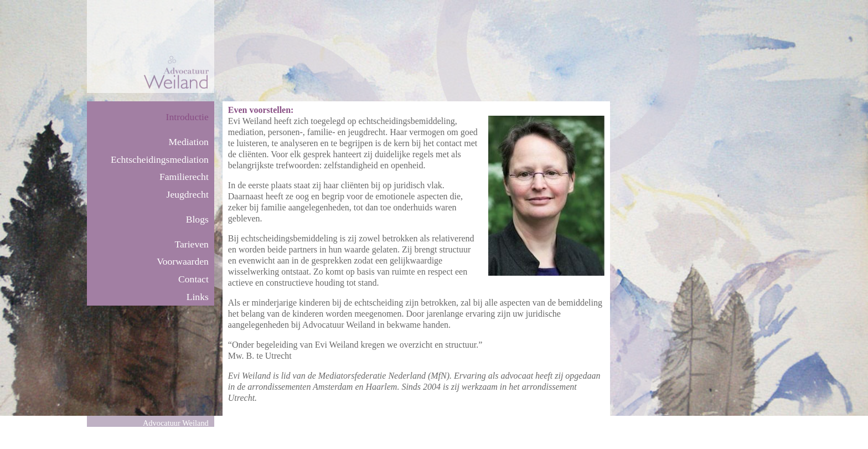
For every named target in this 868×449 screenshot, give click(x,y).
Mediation (188, 142)
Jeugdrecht (188, 194)
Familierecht (184, 177)
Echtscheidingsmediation (160, 159)
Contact (193, 279)
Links (198, 297)
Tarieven (192, 244)
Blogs (197, 219)
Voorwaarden (182, 261)
